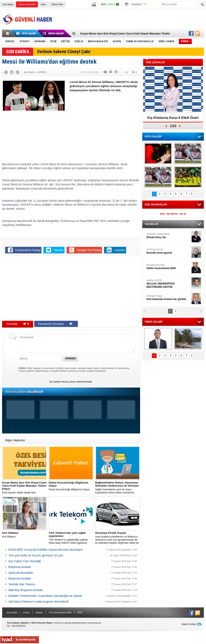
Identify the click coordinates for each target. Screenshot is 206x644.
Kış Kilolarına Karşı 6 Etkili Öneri (173, 118)
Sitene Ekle (57, 4)
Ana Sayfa (8, 4)
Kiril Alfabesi (25, 535)
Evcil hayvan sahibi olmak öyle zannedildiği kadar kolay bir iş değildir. (25, 488)
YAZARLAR (151, 224)
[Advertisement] (105, 125)
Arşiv (43, 4)
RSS (80, 612)
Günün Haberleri (27, 4)
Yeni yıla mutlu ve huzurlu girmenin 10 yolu (36, 555)
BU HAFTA (172, 214)
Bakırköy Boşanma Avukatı (26, 590)
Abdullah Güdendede (168, 236)
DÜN (162, 214)
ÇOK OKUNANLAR (156, 205)
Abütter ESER (168, 284)
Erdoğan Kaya (168, 298)
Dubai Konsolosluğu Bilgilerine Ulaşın (71, 486)
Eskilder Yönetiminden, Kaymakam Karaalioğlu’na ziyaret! (45, 596)
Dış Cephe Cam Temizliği (25, 561)
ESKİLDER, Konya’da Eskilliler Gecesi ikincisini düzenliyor (46, 550)
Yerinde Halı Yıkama (22, 584)
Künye (26, 612)
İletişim (39, 612)
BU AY (183, 214)
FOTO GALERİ (153, 137)
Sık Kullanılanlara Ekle (60, 612)
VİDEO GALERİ (153, 322)
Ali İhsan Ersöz (168, 251)
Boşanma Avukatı (20, 567)
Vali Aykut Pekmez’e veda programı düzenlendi (38, 602)
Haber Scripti (189, 624)
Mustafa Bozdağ (168, 267)
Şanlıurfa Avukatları (21, 573)
